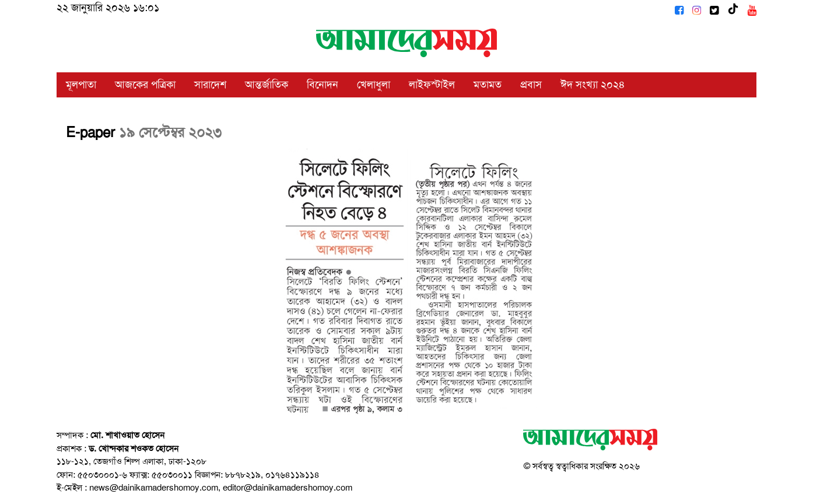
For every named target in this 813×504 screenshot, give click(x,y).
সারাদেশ (210, 85)
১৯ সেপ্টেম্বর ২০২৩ (170, 132)
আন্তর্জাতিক (267, 85)
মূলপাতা (81, 85)
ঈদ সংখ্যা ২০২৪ (593, 85)
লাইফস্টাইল (432, 85)
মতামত (488, 85)
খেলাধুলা (374, 85)
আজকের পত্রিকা (145, 85)
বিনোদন (323, 85)
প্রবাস (531, 85)
